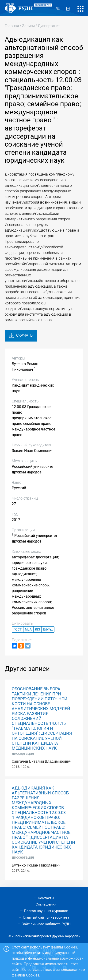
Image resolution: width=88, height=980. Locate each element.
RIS (37, 629)
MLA (28, 629)
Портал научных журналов (46, 911)
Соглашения (46, 904)
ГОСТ (17, 629)
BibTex (48, 629)
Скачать (21, 336)
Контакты (46, 898)
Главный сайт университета (46, 917)
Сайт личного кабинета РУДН (46, 924)
